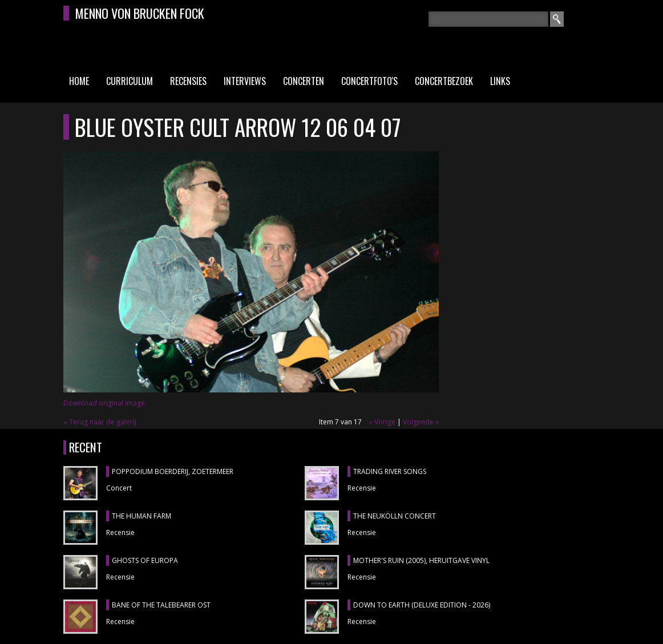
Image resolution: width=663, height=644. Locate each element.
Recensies (188, 81)
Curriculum (130, 81)
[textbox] (488, 19)
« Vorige (382, 422)
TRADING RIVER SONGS (390, 471)
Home (79, 81)
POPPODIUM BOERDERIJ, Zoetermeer (173, 471)
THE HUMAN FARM (142, 516)
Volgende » (421, 422)
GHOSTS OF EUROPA (145, 560)
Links (500, 81)
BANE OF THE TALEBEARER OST (161, 605)
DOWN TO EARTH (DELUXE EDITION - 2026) (422, 605)
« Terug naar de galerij (100, 422)
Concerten (304, 81)
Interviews (245, 81)
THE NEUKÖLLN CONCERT (395, 516)
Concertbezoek (444, 81)
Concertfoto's (369, 81)
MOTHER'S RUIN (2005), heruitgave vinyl (421, 560)
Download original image (104, 403)
